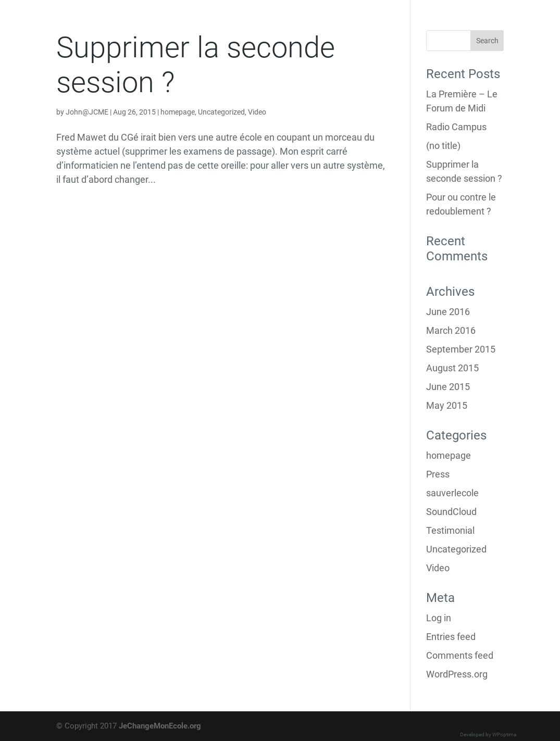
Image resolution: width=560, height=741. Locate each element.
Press (438, 474)
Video (257, 112)
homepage (178, 112)
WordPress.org (457, 674)
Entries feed (451, 637)
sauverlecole (452, 493)
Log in (439, 618)
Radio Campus (456, 127)
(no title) (443, 146)
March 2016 (451, 330)
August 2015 (452, 368)
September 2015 (461, 349)
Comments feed (460, 655)
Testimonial (450, 530)
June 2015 (448, 387)
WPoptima (504, 734)
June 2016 (448, 312)
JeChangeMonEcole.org (160, 726)
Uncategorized (221, 112)
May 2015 (447, 405)
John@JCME (87, 112)
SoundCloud (451, 512)
